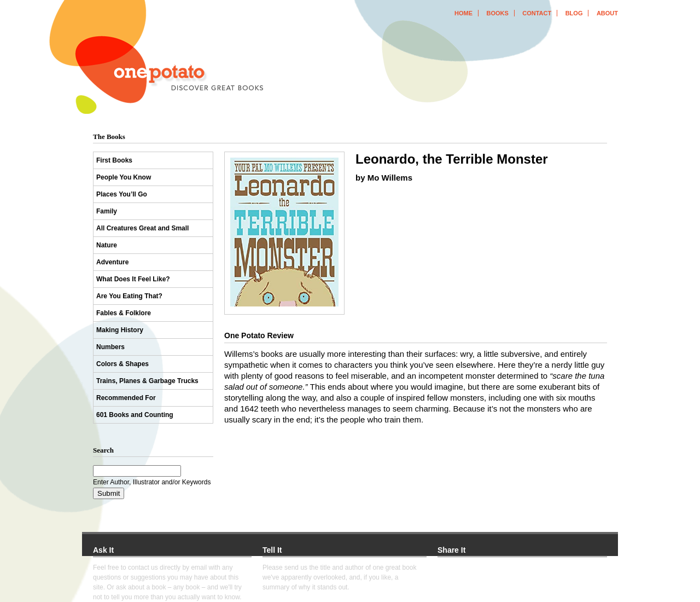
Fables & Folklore (124, 313)
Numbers (110, 347)
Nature (107, 245)
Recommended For (126, 398)
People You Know (124, 177)
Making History (120, 330)
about (607, 13)
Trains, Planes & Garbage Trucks (147, 381)
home (463, 13)
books (497, 13)
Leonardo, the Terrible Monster (452, 159)
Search (103, 450)
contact (537, 13)
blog (574, 13)
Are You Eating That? (129, 296)
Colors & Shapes (122, 364)
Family (107, 211)
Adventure (112, 262)
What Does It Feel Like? (133, 279)
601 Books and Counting (135, 415)
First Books (114, 160)
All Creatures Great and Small (142, 228)
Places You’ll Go (122, 194)
